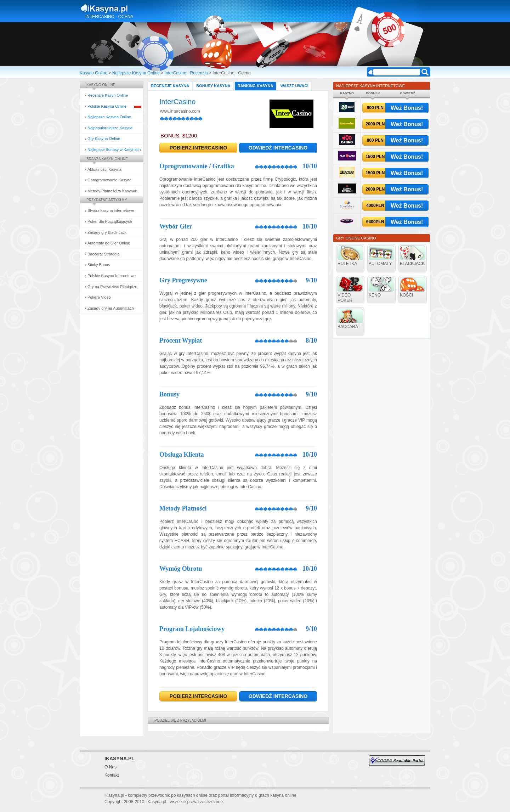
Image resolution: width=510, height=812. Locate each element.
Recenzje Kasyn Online (108, 95)
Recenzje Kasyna (170, 86)
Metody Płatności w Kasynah (112, 191)
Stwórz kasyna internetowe (111, 210)
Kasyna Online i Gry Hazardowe (132, 9)
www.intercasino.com (180, 111)
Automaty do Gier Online (109, 243)
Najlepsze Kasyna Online (136, 73)
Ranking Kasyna (256, 86)
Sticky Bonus (99, 265)
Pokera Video (99, 297)
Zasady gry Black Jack (107, 232)
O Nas (110, 767)
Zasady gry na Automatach (111, 308)
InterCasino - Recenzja (186, 73)
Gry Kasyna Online (104, 139)
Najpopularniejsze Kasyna (110, 128)
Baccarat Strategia (104, 254)
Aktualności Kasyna (104, 169)
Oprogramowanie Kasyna (109, 180)
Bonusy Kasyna (213, 86)
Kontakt (112, 775)
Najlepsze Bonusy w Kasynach (114, 150)
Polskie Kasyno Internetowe (112, 276)
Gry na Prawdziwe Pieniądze (112, 287)
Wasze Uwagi (294, 86)
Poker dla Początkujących (110, 221)
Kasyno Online (93, 73)
